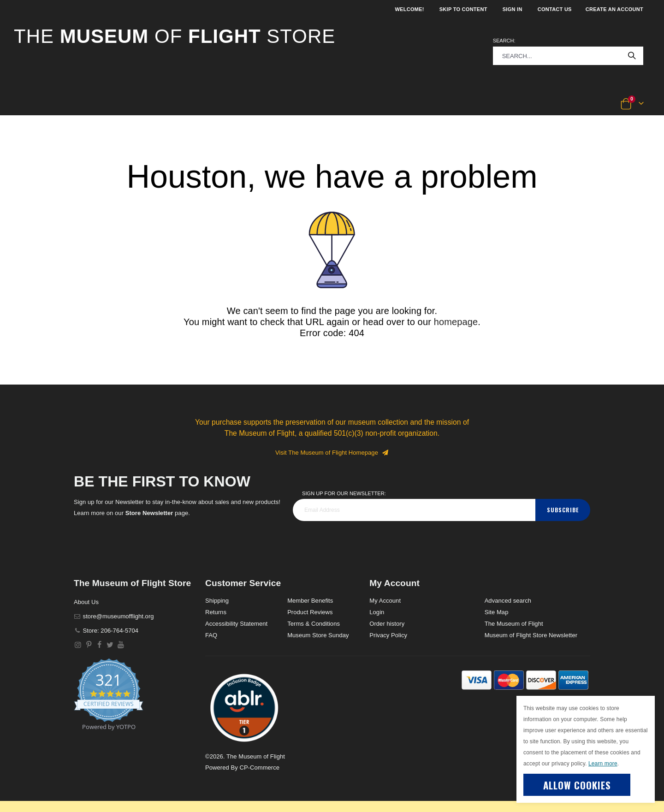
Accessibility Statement (236, 624)
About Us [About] (86, 602)
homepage (456, 322)
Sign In (513, 9)
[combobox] (568, 56)
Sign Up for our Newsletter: (344, 493)
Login (377, 612)
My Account (385, 601)
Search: (504, 41)
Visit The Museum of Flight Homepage (332, 453)
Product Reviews (310, 612)
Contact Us (555, 9)
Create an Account (614, 9)
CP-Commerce (259, 768)
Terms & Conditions (314, 624)
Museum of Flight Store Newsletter (531, 635)
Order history (387, 624)
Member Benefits (310, 601)
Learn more (603, 764)
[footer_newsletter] (414, 510)
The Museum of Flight (514, 624)
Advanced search (508, 601)
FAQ (211, 635)
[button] (44, 104)
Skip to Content (463, 9)
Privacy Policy (388, 635)
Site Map (497, 612)
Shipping (217, 601)
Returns (216, 612)
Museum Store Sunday (318, 635)
